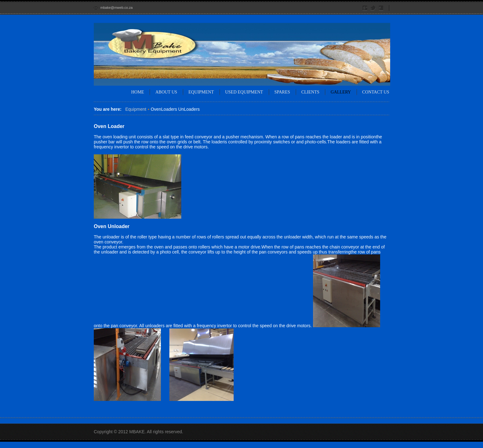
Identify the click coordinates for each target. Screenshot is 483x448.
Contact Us (376, 92)
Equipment (201, 92)
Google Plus (365, 8)
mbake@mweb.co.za (117, 8)
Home (138, 92)
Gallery (341, 92)
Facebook (382, 8)
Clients (310, 92)
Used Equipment (244, 92)
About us (166, 92)
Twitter (373, 8)
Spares (282, 92)
